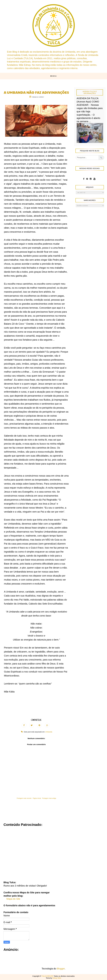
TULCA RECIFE (48, 976)
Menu (53, 76)
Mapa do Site (13, 899)
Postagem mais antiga (49, 798)
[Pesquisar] (87, 158)
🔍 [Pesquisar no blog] (101, 158)
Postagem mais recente (24, 798)
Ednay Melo (57, 978)
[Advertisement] (53, 852)
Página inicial (37, 798)
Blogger (61, 969)
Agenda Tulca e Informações (90, 92)
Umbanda (49, 732)
